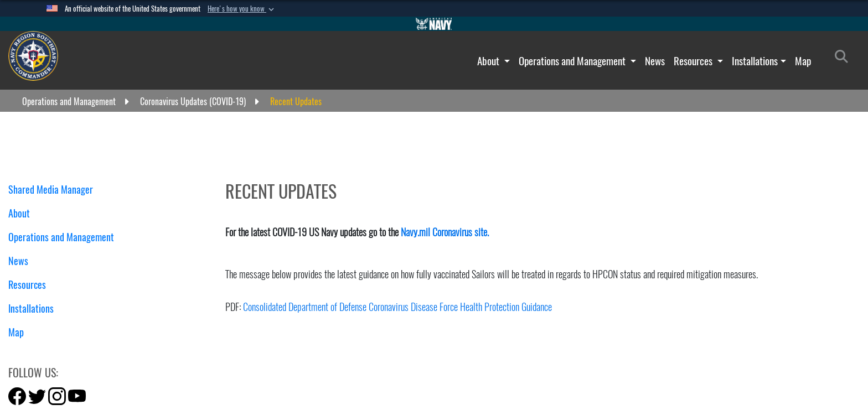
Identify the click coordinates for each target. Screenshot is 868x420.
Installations (755, 61)
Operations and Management (573, 61)
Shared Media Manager (51, 190)
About (489, 61)
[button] (242, 9)
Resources (694, 61)
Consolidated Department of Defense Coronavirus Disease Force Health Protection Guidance (397, 307)
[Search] (844, 59)
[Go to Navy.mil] (434, 24)
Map (803, 61)
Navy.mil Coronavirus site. (445, 232)
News (655, 61)
